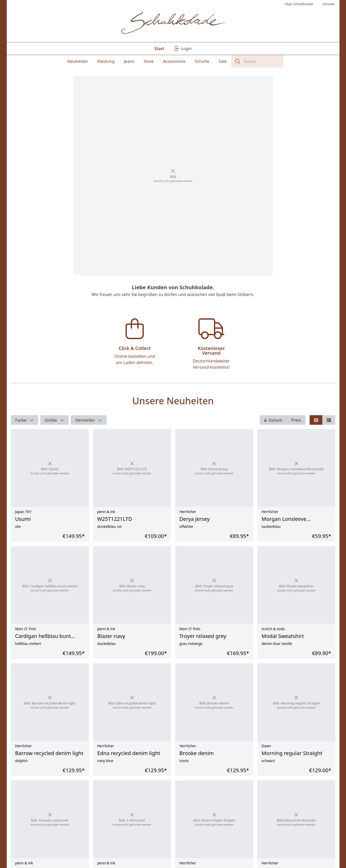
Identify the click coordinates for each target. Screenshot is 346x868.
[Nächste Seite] (330, 792)
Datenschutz (42, 847)
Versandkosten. (223, 807)
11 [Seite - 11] (197, 792)
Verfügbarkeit (120, 857)
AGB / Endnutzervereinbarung (57, 857)
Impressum (41, 841)
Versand (115, 841)
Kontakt (38, 852)
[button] (25, 310)
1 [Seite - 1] (149, 792)
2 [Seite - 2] (161, 792)
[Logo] (173, 23)
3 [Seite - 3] (174, 792)
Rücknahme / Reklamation (130, 847)
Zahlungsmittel (121, 852)
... (185, 792)
